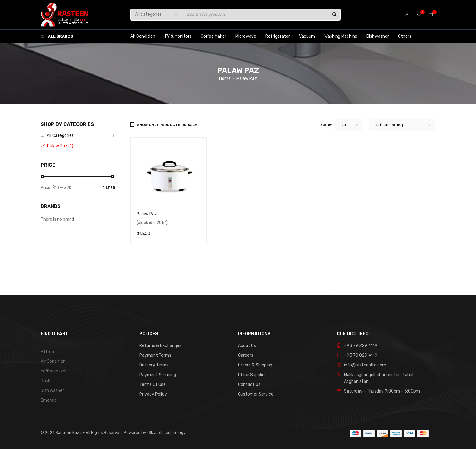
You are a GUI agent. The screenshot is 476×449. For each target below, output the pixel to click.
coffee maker (54, 371)
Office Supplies (252, 375)
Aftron (47, 352)
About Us (247, 346)
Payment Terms (155, 355)
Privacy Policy (153, 394)
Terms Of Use (153, 384)
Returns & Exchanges (160, 346)
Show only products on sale (167, 125)
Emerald (49, 400)
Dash (46, 381)
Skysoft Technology (167, 432)
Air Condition (53, 361)
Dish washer (52, 391)
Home (225, 78)
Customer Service (256, 394)
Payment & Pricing (158, 375)
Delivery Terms (154, 365)
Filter (109, 188)
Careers (246, 355)
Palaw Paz (147, 214)
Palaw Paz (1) (60, 146)
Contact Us (249, 384)
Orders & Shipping (255, 365)
